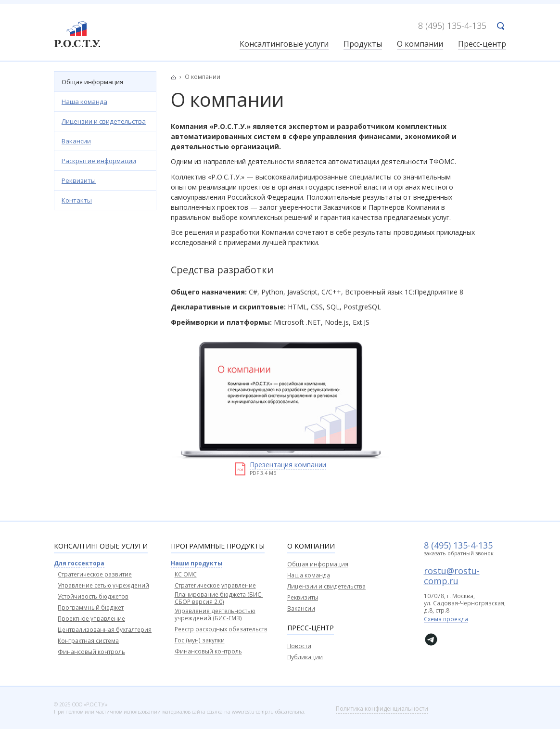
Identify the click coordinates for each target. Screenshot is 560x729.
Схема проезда (446, 620)
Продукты (363, 45)
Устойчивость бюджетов (93, 596)
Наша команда (84, 102)
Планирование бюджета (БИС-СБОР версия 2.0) (219, 598)
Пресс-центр (482, 45)
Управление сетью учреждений (103, 585)
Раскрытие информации (99, 161)
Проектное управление (91, 619)
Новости (299, 646)
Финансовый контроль (91, 652)
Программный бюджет (91, 607)
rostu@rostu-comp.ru (452, 576)
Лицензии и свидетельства (104, 121)
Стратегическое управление (215, 585)
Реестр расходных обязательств (221, 629)
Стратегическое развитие (95, 574)
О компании (420, 45)
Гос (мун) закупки (200, 640)
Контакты (77, 200)
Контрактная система (88, 641)
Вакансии (76, 141)
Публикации (305, 657)
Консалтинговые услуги (284, 45)
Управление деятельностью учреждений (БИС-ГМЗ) (215, 614)
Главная (176, 77)
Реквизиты (79, 180)
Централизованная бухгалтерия (105, 630)
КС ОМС (186, 574)
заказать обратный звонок (459, 554)
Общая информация (92, 82)
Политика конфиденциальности (382, 709)
